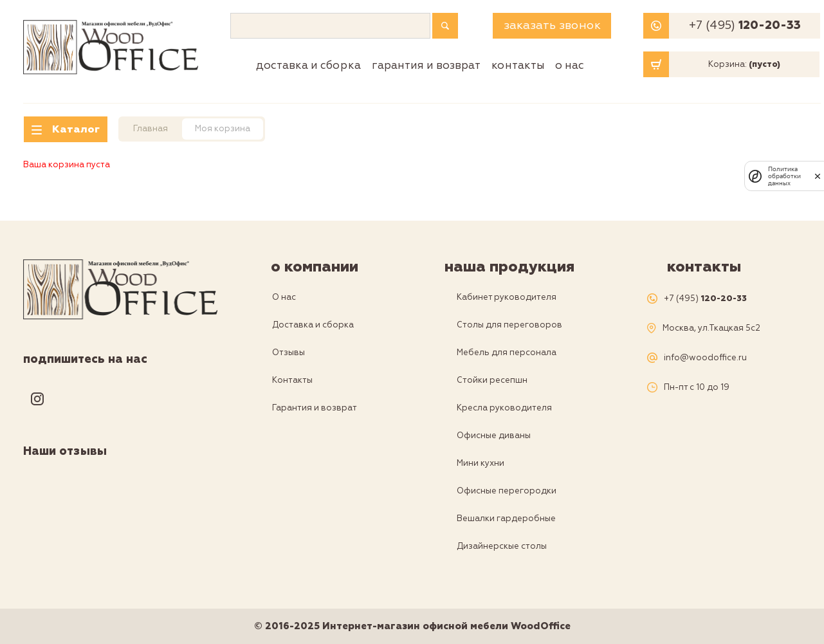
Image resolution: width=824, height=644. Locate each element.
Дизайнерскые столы (502, 546)
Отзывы (288, 353)
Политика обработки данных (784, 176)
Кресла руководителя (504, 408)
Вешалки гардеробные (506, 519)
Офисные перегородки (507, 491)
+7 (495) (745, 26)
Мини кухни (481, 463)
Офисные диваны (494, 436)
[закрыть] (818, 176)
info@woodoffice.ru (705, 358)
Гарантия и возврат (426, 65)
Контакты (518, 65)
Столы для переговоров (509, 325)
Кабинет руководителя (507, 297)
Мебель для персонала (507, 353)
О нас (570, 65)
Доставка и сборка (308, 65)
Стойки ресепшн (492, 380)
